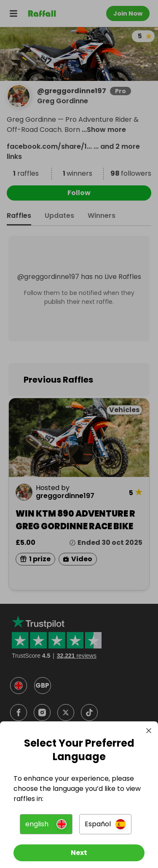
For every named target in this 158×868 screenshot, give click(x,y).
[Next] (79, 853)
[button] (46, 824)
